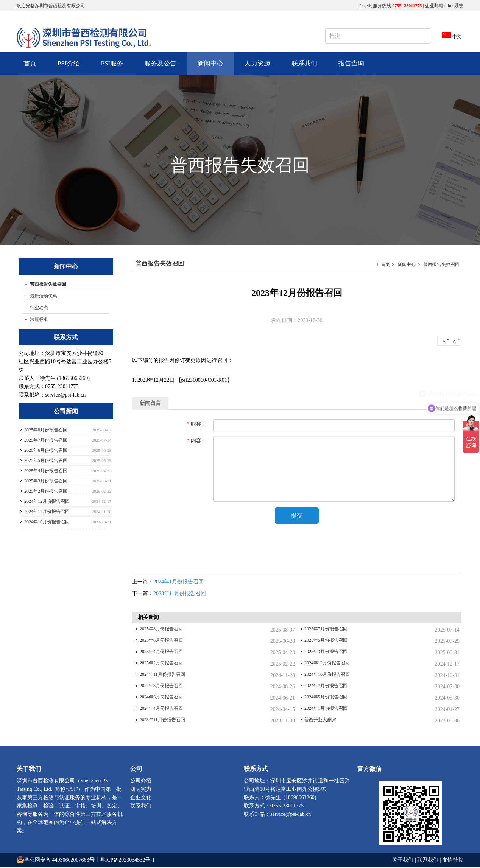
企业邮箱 (434, 6)
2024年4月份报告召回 (161, 709)
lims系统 (455, 6)
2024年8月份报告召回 (161, 686)
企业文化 (141, 798)
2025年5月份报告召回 (326, 641)
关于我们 (404, 861)
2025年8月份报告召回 (161, 630)
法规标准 (39, 319)
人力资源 (256, 67)
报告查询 (351, 63)
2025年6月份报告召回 (161, 641)
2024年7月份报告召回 (326, 686)
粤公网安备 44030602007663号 (59, 861)
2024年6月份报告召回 (161, 698)
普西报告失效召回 (441, 264)
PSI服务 (111, 67)
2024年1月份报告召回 (178, 583)
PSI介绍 (68, 67)
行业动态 (39, 308)
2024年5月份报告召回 (326, 698)
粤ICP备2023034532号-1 (127, 861)
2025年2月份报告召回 (161, 664)
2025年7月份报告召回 (326, 630)
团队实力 (141, 790)
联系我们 (304, 63)
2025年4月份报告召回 (161, 652)
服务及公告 (159, 67)
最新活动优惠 (44, 296)
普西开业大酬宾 (320, 720)
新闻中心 (210, 67)
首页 (30, 63)
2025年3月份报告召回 (326, 652)
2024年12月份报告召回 (327, 664)
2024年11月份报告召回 (162, 675)
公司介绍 (141, 782)
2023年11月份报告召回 (180, 594)
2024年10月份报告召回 (327, 675)
